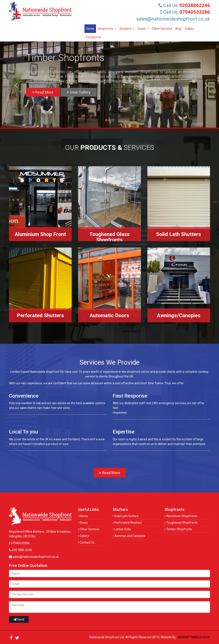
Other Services (162, 29)
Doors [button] (143, 29)
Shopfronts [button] (107, 29)
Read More (43, 92)
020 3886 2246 (21, 550)
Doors (83, 523)
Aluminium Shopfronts (181, 516)
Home (90, 29)
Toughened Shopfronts (181, 523)
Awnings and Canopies (129, 536)
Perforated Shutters (127, 523)
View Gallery (79, 92)
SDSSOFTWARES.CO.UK (194, 637)
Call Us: (184, 5)
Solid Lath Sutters (126, 516)
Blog (178, 29)
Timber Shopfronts (178, 529)
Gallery (189, 29)
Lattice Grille (122, 529)
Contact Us (94, 37)
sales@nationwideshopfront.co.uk (173, 19)
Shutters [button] (127, 29)
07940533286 (19, 543)
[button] (14, 85)
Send (19, 619)
